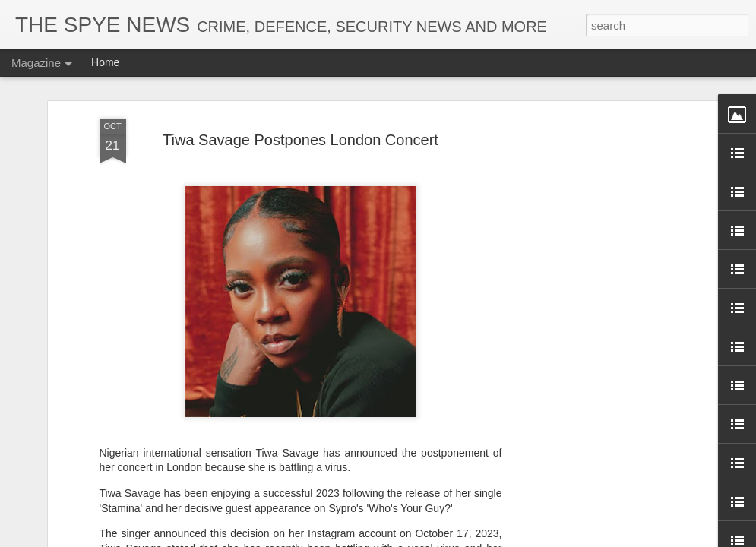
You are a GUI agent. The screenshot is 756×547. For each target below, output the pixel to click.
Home (105, 62)
